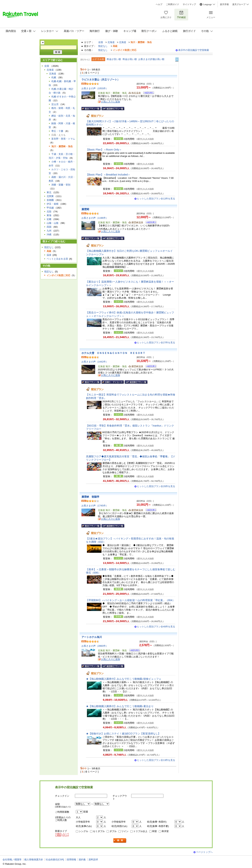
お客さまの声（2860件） (95, 646)
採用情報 (71, 860)
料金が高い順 (130, 59)
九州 (49, 231)
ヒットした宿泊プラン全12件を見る (156, 199)
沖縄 (49, 235)
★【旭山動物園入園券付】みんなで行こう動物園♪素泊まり (120, 706)
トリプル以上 (140, 831)
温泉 (49, 255)
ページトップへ (204, 852)
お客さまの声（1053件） (95, 88)
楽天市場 (224, 4)
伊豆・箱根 (53, 204)
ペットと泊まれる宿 (57, 259)
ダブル (113, 831)
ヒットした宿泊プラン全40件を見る (156, 627)
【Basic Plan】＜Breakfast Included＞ (108, 175)
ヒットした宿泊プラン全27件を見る (156, 343)
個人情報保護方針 (34, 860)
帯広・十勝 (57, 131)
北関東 (50, 196)
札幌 (54, 77)
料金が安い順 (114, 59)
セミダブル (99, 831)
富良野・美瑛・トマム (63, 139)
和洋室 (165, 831)
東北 (49, 192)
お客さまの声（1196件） (95, 218)
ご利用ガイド (173, 4)
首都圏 (50, 200)
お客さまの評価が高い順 (151, 59)
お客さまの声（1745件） (95, 506)
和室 (155, 831)
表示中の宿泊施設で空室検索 (194, 50)
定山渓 (55, 104)
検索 (120, 841)
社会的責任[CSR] (55, 860)
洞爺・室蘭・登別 (61, 185)
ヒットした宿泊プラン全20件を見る (156, 486)
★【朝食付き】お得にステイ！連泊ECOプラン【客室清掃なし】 (123, 734)
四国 (49, 227)
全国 (101, 42)
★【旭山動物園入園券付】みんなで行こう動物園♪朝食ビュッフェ (124, 679)
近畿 (49, 219)
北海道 (111, 42)
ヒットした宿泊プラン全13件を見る (156, 760)
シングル (83, 831)
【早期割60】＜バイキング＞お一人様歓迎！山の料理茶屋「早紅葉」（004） (130, 600)
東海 (49, 215)
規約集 (82, 860)
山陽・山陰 (53, 223)
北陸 (49, 212)
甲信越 (50, 208)
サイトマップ (189, 4)
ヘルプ (159, 4)
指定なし (103, 46)
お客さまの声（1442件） (95, 362)
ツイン (125, 831)
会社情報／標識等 (12, 860)
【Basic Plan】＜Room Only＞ (104, 150)
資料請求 (93, 860)
